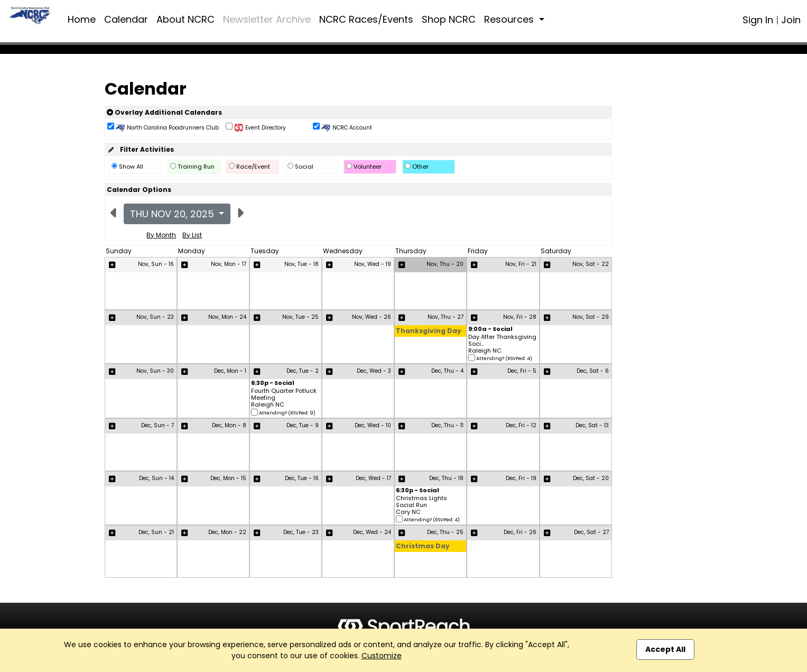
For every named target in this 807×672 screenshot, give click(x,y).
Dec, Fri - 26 (520, 532)
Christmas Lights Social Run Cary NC (421, 505)
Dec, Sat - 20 (591, 478)
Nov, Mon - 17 (229, 264)
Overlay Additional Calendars (164, 112)
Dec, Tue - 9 (303, 425)
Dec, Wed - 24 (372, 532)
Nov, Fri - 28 (520, 317)
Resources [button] (510, 19)
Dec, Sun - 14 (156, 478)
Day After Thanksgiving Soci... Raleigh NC (502, 344)
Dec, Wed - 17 (373, 478)
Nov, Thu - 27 (446, 317)
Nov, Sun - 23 (155, 317)
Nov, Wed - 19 (373, 264)
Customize (382, 656)
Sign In (758, 20)
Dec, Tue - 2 (303, 371)
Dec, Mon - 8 (229, 425)
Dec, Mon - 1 (230, 371)
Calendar (126, 19)
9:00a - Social (490, 330)
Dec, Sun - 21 (156, 532)
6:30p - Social (273, 384)
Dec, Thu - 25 (445, 532)
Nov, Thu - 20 (445, 264)
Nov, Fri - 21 (521, 264)
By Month (161, 235)
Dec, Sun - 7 (157, 425)
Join (791, 20)
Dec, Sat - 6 (593, 371)
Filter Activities (140, 149)
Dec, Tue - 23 (301, 532)
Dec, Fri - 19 (521, 478)
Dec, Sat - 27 (591, 532)
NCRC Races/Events (366, 19)
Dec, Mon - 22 (227, 532)
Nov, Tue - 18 (302, 264)
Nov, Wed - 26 (372, 317)
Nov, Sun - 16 (156, 264)
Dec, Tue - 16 (302, 478)
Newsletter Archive (267, 19)
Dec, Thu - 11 (447, 425)
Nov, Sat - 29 (591, 317)
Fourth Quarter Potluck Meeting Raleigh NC (284, 398)
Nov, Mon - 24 (227, 317)
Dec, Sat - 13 (592, 425)
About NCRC (185, 19)
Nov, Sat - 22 (591, 264)
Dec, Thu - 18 (446, 478)
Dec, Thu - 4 (447, 371)
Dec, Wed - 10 (373, 425)
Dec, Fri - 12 (521, 425)
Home (82, 19)
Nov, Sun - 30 (155, 371)
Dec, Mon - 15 (228, 478)
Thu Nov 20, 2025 (173, 214)
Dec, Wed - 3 (374, 371)
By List (192, 235)
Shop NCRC (449, 19)
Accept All (665, 649)
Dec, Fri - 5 (522, 371)
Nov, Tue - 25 (300, 317)
